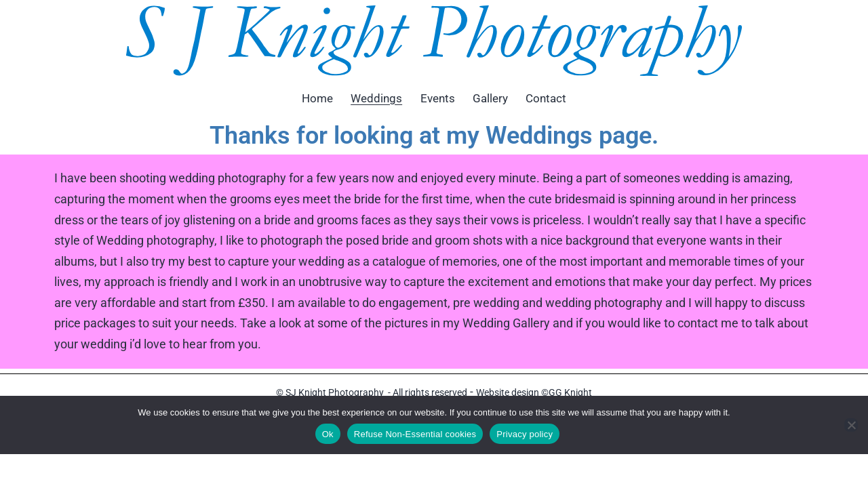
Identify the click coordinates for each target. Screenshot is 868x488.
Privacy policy (525, 434)
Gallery (490, 98)
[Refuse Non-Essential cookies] (851, 425)
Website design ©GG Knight (534, 392)
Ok (328, 434)
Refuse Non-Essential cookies (415, 434)
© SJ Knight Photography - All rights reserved (372, 392)
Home (317, 98)
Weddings (376, 98)
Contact (546, 98)
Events (438, 98)
